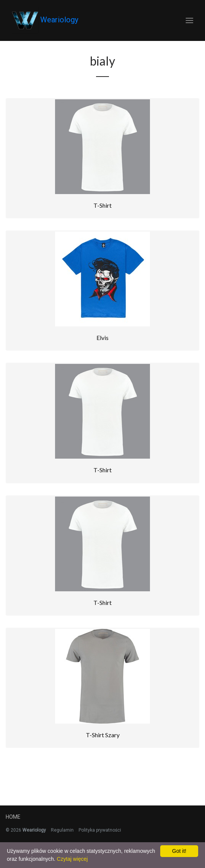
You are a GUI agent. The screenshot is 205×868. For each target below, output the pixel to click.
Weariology (45, 20)
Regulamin (62, 830)
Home (13, 817)
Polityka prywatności (100, 830)
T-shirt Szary (103, 735)
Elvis (102, 338)
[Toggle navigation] (189, 21)
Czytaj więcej (73, 859)
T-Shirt (102, 205)
